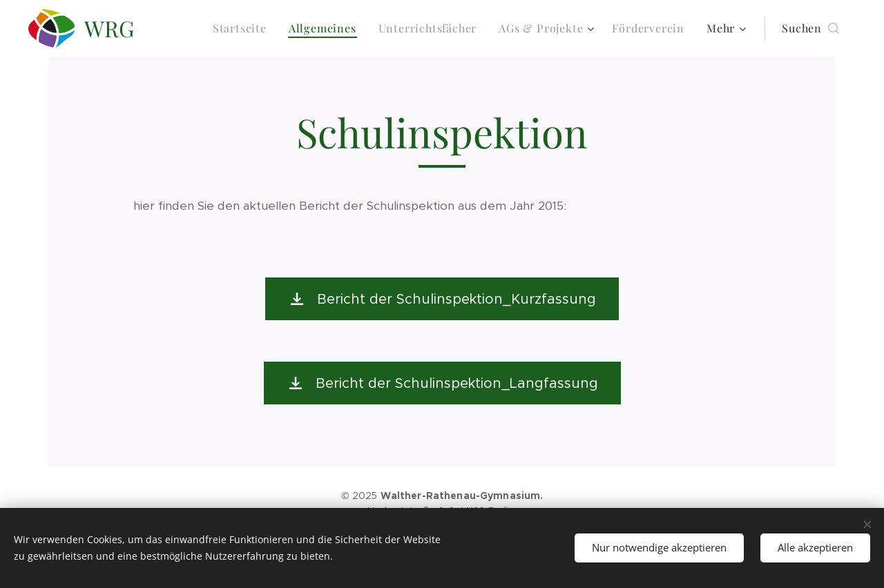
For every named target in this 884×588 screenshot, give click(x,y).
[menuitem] (243, 28)
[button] (810, 28)
